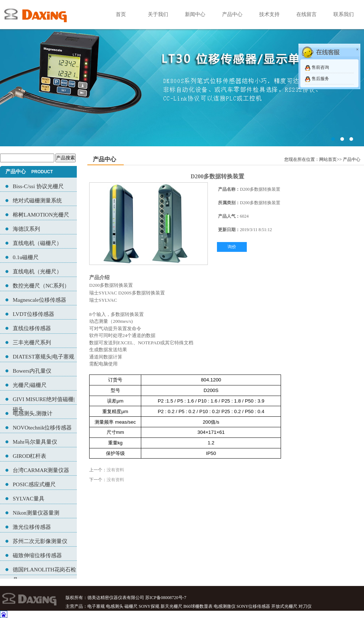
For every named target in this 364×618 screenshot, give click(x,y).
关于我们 (158, 14)
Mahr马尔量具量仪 (35, 442)
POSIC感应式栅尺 (34, 484)
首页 (121, 14)
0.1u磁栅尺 (26, 257)
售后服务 (320, 79)
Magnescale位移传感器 (39, 300)
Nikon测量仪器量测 (36, 513)
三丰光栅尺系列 (32, 342)
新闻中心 (195, 14)
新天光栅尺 (171, 606)
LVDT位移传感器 (33, 314)
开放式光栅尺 (284, 606)
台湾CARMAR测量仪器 (41, 470)
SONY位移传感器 (254, 606)
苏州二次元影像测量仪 (40, 541)
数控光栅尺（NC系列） (41, 286)
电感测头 (115, 606)
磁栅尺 (131, 606)
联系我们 (344, 14)
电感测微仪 (225, 606)
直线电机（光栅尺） (37, 272)
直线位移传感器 (32, 328)
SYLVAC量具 (29, 499)
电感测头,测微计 (33, 413)
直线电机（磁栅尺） (37, 243)
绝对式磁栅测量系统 (37, 201)
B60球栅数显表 (198, 606)
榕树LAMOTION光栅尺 (41, 215)
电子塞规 (96, 606)
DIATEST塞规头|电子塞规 (43, 357)
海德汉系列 (26, 229)
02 (182, 73)
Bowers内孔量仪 (32, 371)
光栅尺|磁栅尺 (30, 385)
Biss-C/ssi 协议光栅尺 (38, 186)
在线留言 (306, 14)
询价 (232, 247)
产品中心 (232, 14)
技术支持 (269, 14)
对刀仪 (305, 606)
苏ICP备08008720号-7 (166, 598)
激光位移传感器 (32, 527)
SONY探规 (149, 606)
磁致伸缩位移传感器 (37, 555)
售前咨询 (320, 67)
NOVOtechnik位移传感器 (42, 428)
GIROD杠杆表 (30, 456)
